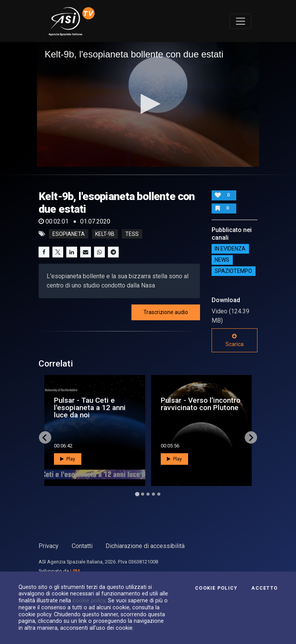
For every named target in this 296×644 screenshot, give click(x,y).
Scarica (235, 340)
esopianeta (69, 234)
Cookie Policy (216, 588)
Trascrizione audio (166, 312)
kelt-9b (105, 234)
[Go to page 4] (153, 494)
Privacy (49, 546)
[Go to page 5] (159, 494)
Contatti (82, 546)
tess (132, 234)
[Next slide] (251, 437)
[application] (148, 104)
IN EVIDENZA (230, 249)
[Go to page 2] (143, 494)
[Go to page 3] (148, 494)
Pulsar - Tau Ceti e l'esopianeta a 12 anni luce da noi (90, 408)
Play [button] (68, 459)
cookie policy (89, 600)
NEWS (222, 260)
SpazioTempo (233, 271)
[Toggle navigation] (240, 21)
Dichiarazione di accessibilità (145, 546)
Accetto (264, 588)
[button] (148, 104)
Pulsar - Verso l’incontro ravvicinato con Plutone (201, 404)
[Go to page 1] (137, 494)
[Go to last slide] (45, 437)
